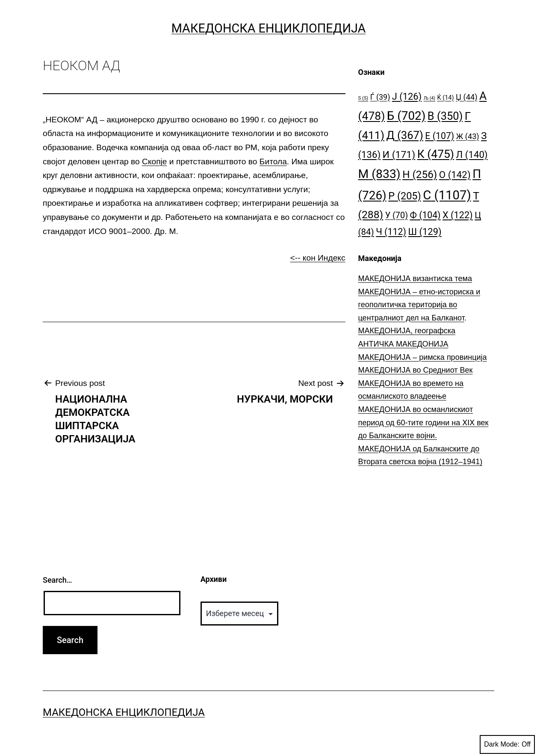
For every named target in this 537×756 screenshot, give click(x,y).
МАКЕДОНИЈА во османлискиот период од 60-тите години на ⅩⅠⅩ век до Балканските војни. (423, 422)
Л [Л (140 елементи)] (472, 154)
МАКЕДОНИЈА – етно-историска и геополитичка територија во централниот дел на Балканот (419, 305)
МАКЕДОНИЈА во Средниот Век (416, 370)
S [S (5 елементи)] (363, 98)
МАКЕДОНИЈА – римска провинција (423, 357)
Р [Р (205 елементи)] (405, 196)
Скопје (154, 162)
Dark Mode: (507, 744)
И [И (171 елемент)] (399, 155)
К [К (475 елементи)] (436, 154)
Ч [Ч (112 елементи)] (391, 232)
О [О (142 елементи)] (455, 175)
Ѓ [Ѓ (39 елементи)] (380, 97)
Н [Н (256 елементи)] (420, 174)
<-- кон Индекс (318, 258)
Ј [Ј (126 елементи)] (407, 96)
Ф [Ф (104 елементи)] (425, 215)
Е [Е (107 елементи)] (440, 136)
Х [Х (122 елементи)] (458, 215)
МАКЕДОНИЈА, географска (407, 331)
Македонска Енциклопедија (269, 28)
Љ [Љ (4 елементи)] (429, 98)
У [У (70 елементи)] (397, 215)
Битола (273, 162)
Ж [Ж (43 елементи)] (468, 136)
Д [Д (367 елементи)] (405, 135)
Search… (58, 580)
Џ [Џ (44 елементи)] (467, 97)
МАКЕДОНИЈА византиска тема (415, 279)
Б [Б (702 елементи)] (406, 116)
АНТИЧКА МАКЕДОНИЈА (403, 344)
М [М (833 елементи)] (379, 174)
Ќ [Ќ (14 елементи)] (446, 98)
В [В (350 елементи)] (445, 116)
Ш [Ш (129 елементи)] (425, 232)
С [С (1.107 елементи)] (447, 195)
